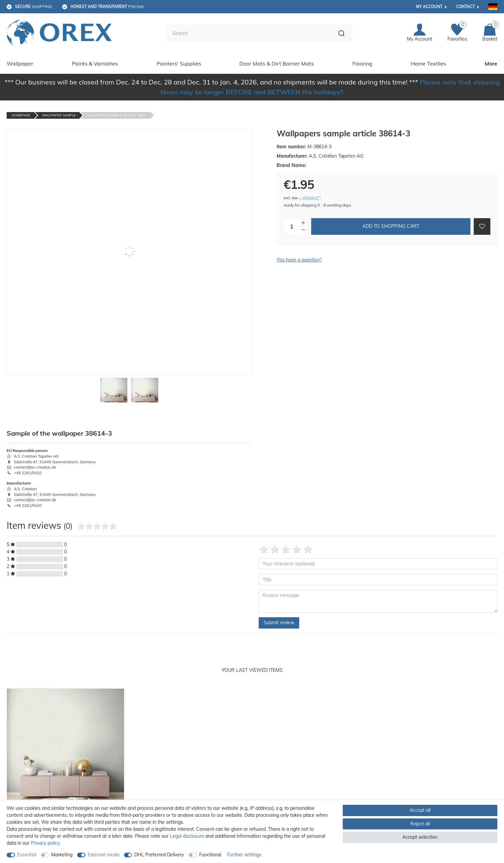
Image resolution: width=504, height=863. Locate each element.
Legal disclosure (187, 836)
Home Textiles (429, 64)
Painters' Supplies (179, 64)
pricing (107, 6)
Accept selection (420, 837)
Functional (210, 855)
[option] (65, 769)
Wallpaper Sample (59, 115)
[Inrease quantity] (303, 223)
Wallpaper (20, 64)
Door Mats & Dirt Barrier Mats (277, 64)
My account (429, 6)
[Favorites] (457, 33)
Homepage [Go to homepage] (21, 115)
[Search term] (250, 33)
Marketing (62, 855)
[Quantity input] (292, 226)
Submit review (279, 623)
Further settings (244, 855)
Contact (465, 6)
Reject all (420, 824)
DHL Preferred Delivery (159, 855)
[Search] (342, 33)
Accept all (420, 810)
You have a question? (299, 260)
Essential (27, 855)
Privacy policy (45, 843)
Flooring (362, 64)
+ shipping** (310, 198)
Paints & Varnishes (95, 64)
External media (104, 855)
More (491, 64)
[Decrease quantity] (303, 230)
